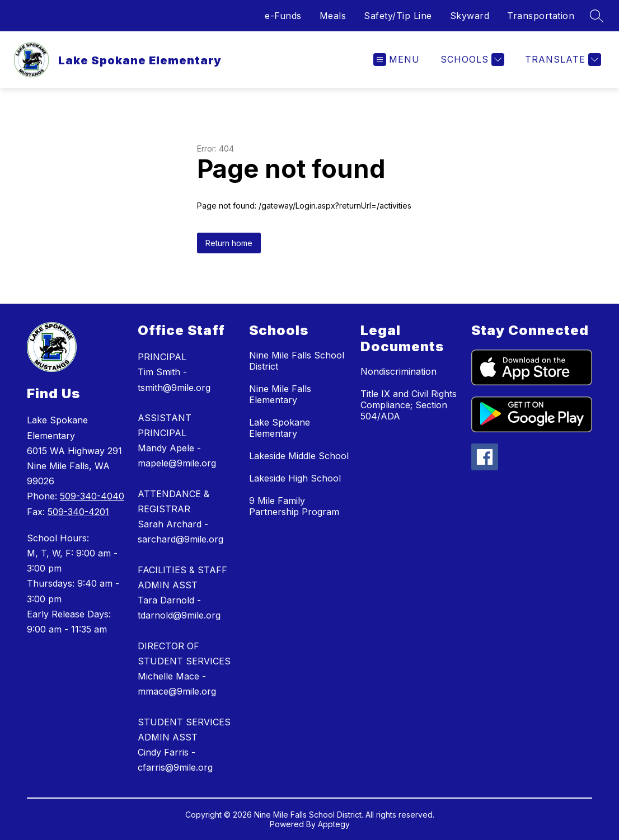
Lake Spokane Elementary (280, 428)
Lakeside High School (295, 478)
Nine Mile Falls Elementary (280, 394)
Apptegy (334, 824)
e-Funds (283, 16)
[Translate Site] (562, 60)
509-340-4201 (78, 512)
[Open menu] (397, 60)
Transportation (541, 16)
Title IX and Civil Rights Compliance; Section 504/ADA (409, 405)
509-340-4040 (92, 496)
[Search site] (597, 16)
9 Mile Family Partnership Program (294, 506)
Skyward (470, 16)
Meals (333, 16)
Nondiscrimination (398, 371)
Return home (229, 243)
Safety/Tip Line (398, 16)
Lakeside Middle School (299, 456)
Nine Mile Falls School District (297, 361)
